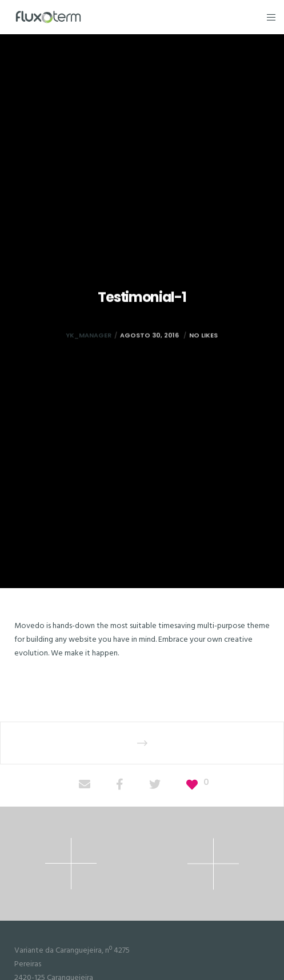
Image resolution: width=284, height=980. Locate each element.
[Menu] (268, 17)
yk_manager (89, 350)
